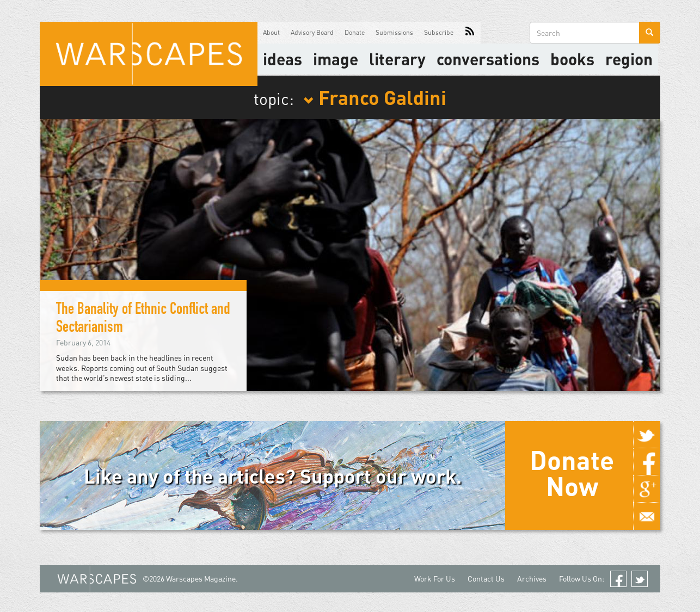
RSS (470, 33)
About (271, 32)
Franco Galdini (375, 97)
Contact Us (486, 579)
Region (629, 59)
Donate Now (572, 473)
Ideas (283, 59)
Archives (532, 579)
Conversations (488, 59)
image (336, 59)
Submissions (394, 32)
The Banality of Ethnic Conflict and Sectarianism (143, 320)
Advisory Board (312, 32)
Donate (355, 32)
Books (572, 59)
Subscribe (439, 32)
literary (397, 59)
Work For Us (435, 579)
